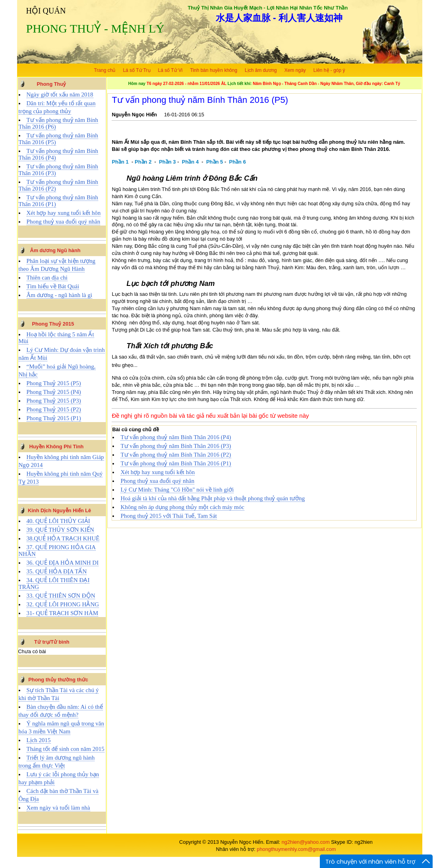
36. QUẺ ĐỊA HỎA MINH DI (63, 563)
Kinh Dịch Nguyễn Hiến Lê (59, 510)
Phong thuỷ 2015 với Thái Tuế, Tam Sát (169, 516)
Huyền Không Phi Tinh (57, 447)
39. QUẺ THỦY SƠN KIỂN (60, 530)
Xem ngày (295, 70)
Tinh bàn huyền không (214, 70)
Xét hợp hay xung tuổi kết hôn (64, 213)
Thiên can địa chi (47, 278)
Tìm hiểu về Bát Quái (53, 286)
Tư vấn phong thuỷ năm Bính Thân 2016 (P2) (176, 455)
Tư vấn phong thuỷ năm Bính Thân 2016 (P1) (176, 463)
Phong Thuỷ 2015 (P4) (54, 392)
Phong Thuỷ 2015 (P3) (54, 401)
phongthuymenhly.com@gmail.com (296, 849)
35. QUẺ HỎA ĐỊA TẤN (57, 571)
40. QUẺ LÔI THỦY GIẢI (58, 521)
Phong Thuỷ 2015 (53, 324)
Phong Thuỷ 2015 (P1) (54, 418)
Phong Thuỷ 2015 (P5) (54, 383)
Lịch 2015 (39, 740)
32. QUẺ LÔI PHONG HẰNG (63, 604)
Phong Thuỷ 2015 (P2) (54, 409)
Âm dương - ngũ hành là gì (60, 295)
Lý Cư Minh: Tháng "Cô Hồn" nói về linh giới (177, 490)
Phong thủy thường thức (58, 680)
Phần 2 (143, 162)
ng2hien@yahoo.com (306, 842)
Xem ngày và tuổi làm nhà (58, 808)
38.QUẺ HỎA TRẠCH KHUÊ (63, 538)
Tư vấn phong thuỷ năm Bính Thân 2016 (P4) (176, 437)
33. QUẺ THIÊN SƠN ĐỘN (61, 596)
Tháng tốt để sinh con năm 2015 (66, 749)
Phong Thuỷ (51, 84)
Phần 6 (238, 162)
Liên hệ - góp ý (329, 70)
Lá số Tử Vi (170, 70)
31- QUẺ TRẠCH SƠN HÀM (63, 613)
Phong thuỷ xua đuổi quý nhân (64, 222)
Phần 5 (215, 162)
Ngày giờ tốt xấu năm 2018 (60, 95)
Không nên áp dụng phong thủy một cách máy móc (182, 507)
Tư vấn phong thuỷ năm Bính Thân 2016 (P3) (176, 446)
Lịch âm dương (261, 70)
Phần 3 (167, 162)
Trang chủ (104, 70)
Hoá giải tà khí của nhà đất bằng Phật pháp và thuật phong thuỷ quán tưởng (213, 498)
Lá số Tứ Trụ (136, 70)
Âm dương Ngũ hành (55, 250)
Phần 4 (190, 162)
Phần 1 (120, 162)
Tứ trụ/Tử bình (52, 642)
